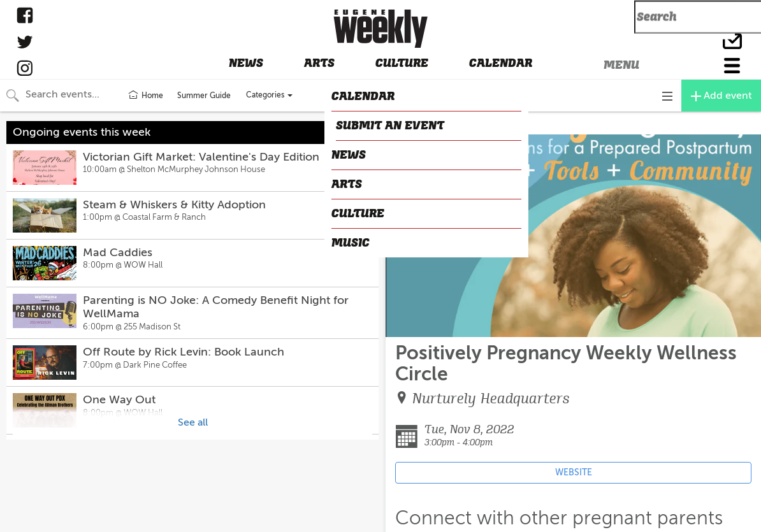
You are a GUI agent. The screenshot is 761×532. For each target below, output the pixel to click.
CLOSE (405, 124)
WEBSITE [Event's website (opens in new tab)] (574, 472)
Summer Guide (204, 96)
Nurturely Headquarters (491, 399)
